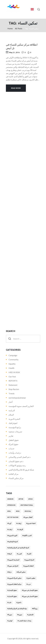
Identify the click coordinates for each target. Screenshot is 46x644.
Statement (13, 385)
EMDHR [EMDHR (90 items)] (11, 499)
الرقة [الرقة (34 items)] (10, 554)
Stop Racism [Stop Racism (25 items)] (13, 517)
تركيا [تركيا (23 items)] (10, 572)
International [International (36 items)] (27, 505)
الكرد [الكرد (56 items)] (30, 554)
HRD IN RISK (14, 372)
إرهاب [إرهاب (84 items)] (19, 523)
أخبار (11, 402)
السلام (11, 415)
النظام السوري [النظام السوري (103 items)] (29, 566)
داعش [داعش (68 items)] (19, 602)
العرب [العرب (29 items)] (20, 554)
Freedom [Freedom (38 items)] (12, 505)
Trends (12, 393)
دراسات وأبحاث (15, 453)
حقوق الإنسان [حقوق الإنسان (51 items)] (13, 590)
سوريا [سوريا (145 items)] (10, 615)
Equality (12, 364)
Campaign (13, 355)
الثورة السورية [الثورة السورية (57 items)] (13, 536)
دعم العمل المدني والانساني (20, 457)
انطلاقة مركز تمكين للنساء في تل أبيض (22, 46)
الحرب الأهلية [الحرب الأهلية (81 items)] (27, 536)
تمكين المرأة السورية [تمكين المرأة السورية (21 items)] (15, 578)
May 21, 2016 (14, 53)
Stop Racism (14, 389)
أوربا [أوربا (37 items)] (10, 523)
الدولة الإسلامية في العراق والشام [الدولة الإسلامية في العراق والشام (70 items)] (19, 548)
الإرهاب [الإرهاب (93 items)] (21, 529)
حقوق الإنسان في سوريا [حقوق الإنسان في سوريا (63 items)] (30, 590)
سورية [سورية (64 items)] (20, 615)
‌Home (10, 29)
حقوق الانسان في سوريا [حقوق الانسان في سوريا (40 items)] (30, 596)
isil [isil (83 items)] (10, 511)
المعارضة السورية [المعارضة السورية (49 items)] (14, 560)
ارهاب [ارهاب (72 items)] (10, 529)
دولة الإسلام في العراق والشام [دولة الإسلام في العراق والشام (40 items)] (18, 609)
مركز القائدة (13, 474)
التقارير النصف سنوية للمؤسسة (21, 406)
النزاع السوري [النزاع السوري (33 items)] (30, 560)
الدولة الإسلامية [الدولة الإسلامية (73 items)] (13, 542)
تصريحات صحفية (15, 432)
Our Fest (12, 377)
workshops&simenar (17, 398)
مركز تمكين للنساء (16, 478)
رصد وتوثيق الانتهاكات (17, 465)
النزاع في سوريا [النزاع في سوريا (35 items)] (13, 566)
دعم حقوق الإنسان (16, 461)
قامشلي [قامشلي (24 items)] (31, 615)
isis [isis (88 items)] (18, 511)
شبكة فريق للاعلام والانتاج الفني (21, 470)
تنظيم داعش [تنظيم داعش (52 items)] (31, 578)
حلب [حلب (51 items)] (10, 602)
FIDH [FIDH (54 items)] (31, 499)
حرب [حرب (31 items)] (29, 584)
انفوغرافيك (13, 423)
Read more (16, 88)
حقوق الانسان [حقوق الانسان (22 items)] (13, 596)
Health (11, 368)
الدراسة (12, 410)
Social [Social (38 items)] (28, 511)
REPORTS (13, 381)
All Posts (19, 29)
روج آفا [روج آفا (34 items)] (35, 609)
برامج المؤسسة (15, 427)
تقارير (11, 436)
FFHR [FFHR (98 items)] (21, 499)
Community (13, 359)
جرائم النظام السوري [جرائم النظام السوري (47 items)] (15, 584)
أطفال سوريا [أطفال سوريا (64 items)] (28, 517)
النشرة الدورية (14, 419)
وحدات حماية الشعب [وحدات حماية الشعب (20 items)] (25, 621)
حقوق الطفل (14, 440)
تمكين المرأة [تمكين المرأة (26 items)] (22, 572)
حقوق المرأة (13, 444)
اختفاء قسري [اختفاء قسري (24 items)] (31, 523)
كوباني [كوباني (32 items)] (10, 621)
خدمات (11, 448)
